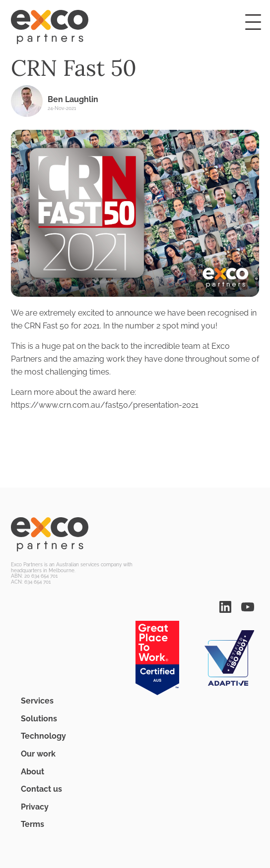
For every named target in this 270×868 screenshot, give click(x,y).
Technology (43, 736)
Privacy (35, 807)
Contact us (41, 789)
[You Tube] (248, 606)
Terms (33, 824)
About (33, 772)
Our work (38, 754)
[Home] (135, 27)
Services (37, 701)
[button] (253, 22)
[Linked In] (225, 606)
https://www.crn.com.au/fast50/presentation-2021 (105, 405)
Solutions (39, 719)
